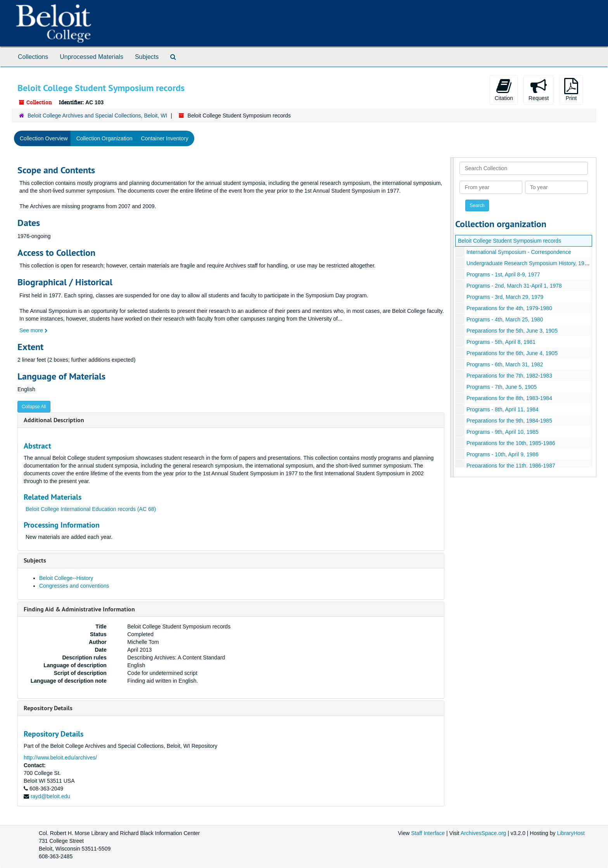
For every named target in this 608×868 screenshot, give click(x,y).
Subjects (147, 57)
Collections (33, 57)
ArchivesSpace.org (484, 833)
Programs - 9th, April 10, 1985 (503, 432)
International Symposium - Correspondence (519, 252)
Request (539, 90)
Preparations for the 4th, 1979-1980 (509, 308)
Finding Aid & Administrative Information (79, 609)
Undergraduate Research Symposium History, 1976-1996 (535, 263)
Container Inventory (164, 138)
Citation (504, 90)
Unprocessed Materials (92, 57)
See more (34, 330)
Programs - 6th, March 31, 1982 (505, 364)
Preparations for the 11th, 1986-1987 (511, 466)
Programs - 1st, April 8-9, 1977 (503, 274)
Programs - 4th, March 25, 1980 (505, 319)
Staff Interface (428, 833)
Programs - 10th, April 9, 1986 (503, 454)
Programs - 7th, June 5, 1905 (502, 387)
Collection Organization (104, 138)
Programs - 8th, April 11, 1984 (503, 409)
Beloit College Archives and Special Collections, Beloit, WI (97, 116)
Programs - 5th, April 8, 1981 (501, 342)
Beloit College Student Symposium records (510, 241)
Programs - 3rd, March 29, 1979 (505, 297)
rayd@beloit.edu (50, 796)
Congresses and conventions (74, 586)
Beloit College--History (66, 578)
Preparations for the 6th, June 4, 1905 (512, 353)
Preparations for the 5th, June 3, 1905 (512, 331)
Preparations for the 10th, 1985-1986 (511, 443)
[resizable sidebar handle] (452, 317)
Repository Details (48, 708)
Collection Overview (44, 138)
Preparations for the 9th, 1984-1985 (509, 421)
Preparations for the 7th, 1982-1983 (509, 376)
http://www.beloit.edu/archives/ (60, 758)
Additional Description (54, 420)
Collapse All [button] (34, 407)
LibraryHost (571, 833)
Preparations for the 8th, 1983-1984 (509, 398)
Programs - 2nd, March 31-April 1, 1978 (514, 286)
